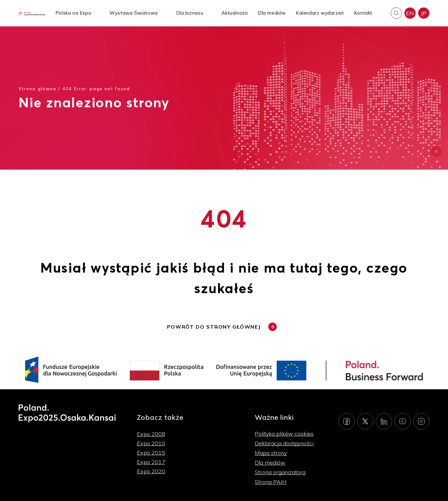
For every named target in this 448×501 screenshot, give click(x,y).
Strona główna (37, 89)
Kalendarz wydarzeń (320, 13)
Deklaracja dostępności (284, 443)
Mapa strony (271, 453)
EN (410, 13)
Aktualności (235, 13)
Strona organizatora (280, 472)
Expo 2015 (151, 453)
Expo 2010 (151, 443)
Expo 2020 (151, 471)
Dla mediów (272, 13)
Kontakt (363, 13)
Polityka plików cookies (284, 434)
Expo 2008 (151, 434)
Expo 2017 (151, 462)
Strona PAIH (271, 482)
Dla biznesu (190, 13)
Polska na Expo (73, 13)
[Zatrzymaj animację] (436, 152)
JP (424, 13)
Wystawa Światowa (134, 13)
